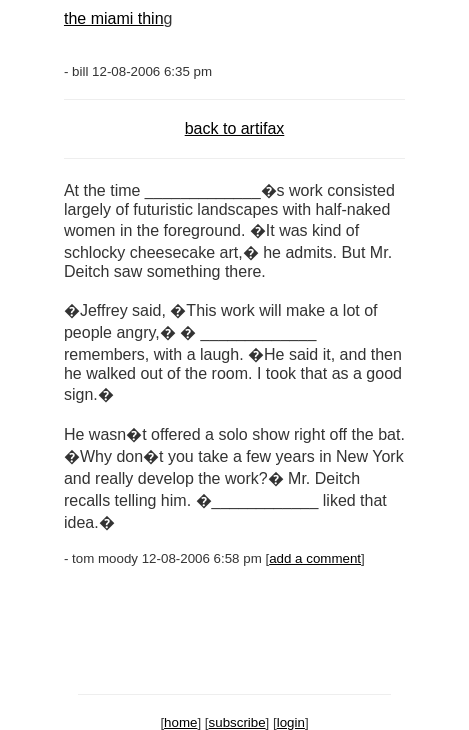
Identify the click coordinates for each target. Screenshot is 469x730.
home (180, 722)
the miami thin (114, 18)
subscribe (237, 722)
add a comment (315, 558)
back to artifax (235, 128)
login (291, 722)
